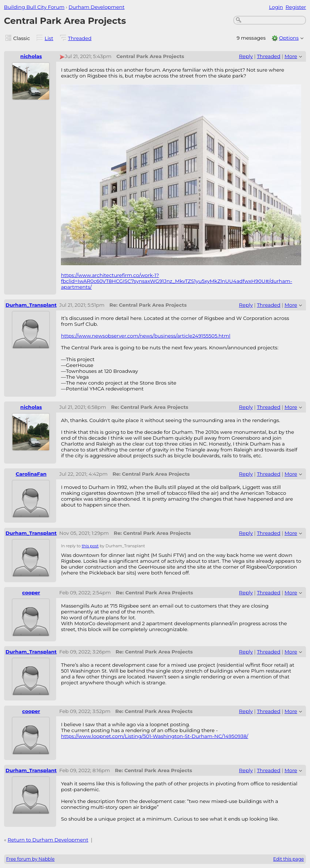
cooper (31, 593)
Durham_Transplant (31, 305)
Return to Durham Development (48, 840)
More (291, 56)
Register (296, 7)
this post (90, 546)
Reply (246, 56)
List (49, 38)
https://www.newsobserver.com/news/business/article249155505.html (146, 336)
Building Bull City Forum (34, 7)
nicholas (31, 56)
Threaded (80, 38)
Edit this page (289, 859)
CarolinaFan (31, 474)
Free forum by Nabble (30, 859)
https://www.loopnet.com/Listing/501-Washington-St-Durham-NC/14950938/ (154, 736)
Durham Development (97, 7)
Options (289, 38)
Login (276, 7)
